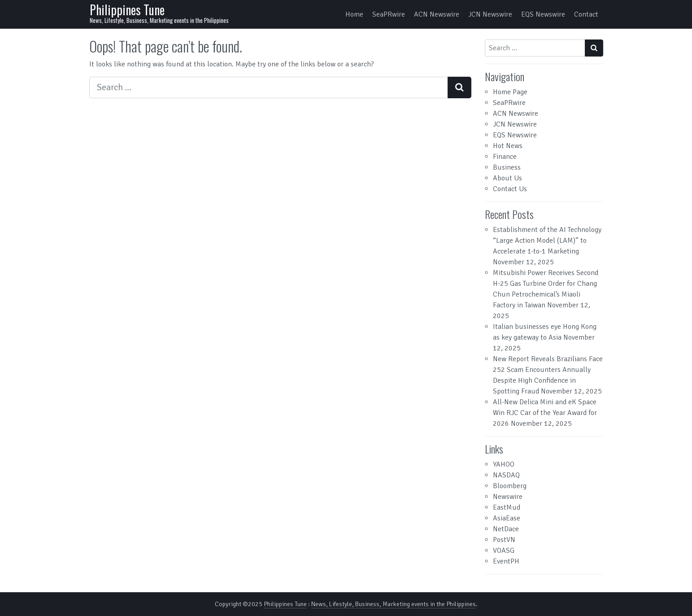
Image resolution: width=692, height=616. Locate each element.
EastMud (507, 507)
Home (354, 14)
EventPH (506, 561)
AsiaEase (507, 518)
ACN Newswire (437, 14)
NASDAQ (506, 475)
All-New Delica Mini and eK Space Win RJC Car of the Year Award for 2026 (545, 413)
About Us (507, 178)
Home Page (510, 92)
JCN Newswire (490, 14)
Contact (586, 14)
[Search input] (269, 87)
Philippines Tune (127, 10)
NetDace (506, 529)
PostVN (504, 540)
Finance (505, 157)
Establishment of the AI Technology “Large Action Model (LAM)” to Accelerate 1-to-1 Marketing (547, 240)
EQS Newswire (543, 14)
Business (507, 167)
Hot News (508, 146)
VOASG (504, 550)
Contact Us (510, 189)
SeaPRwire (389, 14)
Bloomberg (510, 486)
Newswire (508, 497)
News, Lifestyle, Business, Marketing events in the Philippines (394, 604)
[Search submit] (459, 87)
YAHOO (504, 464)
